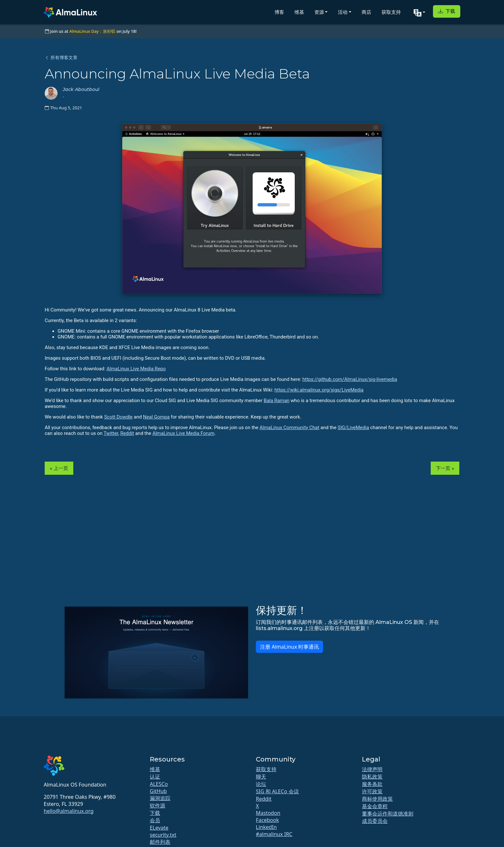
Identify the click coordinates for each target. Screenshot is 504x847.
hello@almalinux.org (69, 811)
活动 (343, 12)
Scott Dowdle (118, 417)
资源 (319, 12)
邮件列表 (160, 842)
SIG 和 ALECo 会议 (277, 791)
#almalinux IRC (274, 834)
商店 (366, 12)
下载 (447, 11)
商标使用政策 (377, 799)
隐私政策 (372, 777)
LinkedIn (266, 827)
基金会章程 (375, 806)
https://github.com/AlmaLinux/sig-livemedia (350, 379)
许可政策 (372, 791)
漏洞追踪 (160, 798)
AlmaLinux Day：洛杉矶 (92, 31)
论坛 (261, 784)
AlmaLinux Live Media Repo (136, 369)
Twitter (111, 433)
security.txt (163, 835)
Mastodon (268, 813)
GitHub (158, 791)
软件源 (157, 806)
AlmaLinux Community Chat (290, 428)
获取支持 (391, 12)
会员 (155, 820)
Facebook (267, 820)
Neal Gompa (156, 417)
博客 (279, 12)
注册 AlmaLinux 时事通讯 (289, 647)
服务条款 (372, 784)
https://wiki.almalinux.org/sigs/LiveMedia (319, 390)
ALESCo (159, 784)
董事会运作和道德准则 (388, 814)
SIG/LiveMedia (354, 428)
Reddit (127, 433)
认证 (155, 777)
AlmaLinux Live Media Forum (183, 433)
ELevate (159, 828)
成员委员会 (375, 821)
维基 (299, 12)
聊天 (261, 777)
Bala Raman (276, 401)
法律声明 (372, 769)
